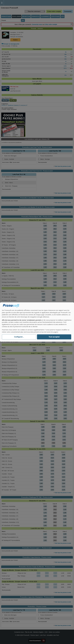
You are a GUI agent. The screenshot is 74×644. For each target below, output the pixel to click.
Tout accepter (54, 337)
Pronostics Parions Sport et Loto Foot (13, 3)
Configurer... (19, 337)
